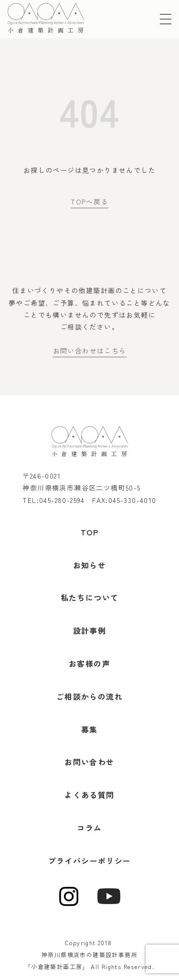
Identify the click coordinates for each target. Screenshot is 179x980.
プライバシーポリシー (90, 861)
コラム (89, 828)
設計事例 (90, 630)
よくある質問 (89, 795)
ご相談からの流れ (89, 696)
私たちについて (90, 597)
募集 (89, 729)
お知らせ (90, 565)
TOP (89, 532)
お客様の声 (89, 663)
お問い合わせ (89, 762)
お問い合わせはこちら (90, 351)
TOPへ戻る (89, 202)
